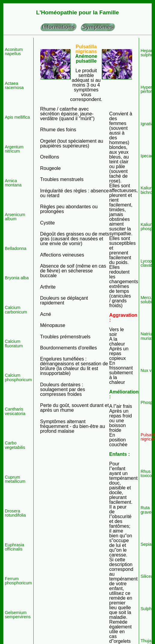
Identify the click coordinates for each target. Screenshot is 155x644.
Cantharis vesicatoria (15, 411)
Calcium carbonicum (16, 310)
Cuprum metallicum (15, 479)
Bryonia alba (17, 278)
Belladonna (16, 248)
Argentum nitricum (14, 149)
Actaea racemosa (14, 86)
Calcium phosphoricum (18, 377)
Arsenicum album (15, 217)
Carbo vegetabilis (15, 445)
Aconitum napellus (14, 52)
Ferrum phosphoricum (18, 581)
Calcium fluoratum (14, 344)
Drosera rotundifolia (15, 513)
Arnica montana (13, 183)
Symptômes (98, 27)
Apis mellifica (17, 117)
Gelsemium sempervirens (18, 615)
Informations (58, 27)
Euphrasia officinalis (15, 547)
